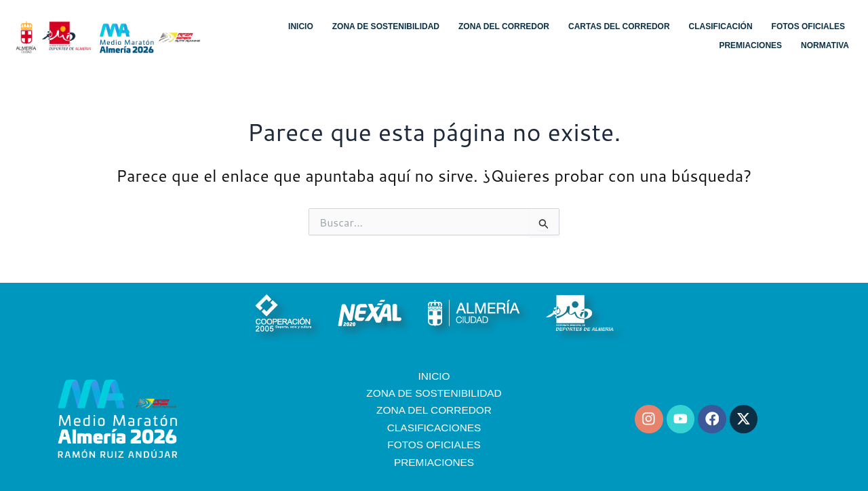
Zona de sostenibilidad (386, 26)
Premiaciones (750, 45)
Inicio (301, 26)
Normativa (825, 45)
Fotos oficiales (808, 26)
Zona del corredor (504, 26)
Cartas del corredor (619, 26)
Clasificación (721, 26)
